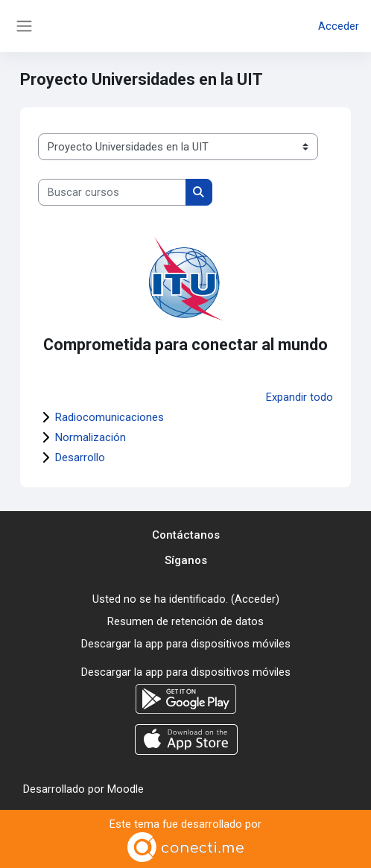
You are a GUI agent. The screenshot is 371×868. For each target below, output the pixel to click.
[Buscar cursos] (112, 192)
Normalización (91, 437)
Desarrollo (80, 457)
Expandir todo (299, 397)
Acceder (339, 26)
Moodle (126, 789)
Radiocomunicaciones (110, 417)
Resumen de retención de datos (185, 621)
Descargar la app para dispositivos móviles (186, 644)
